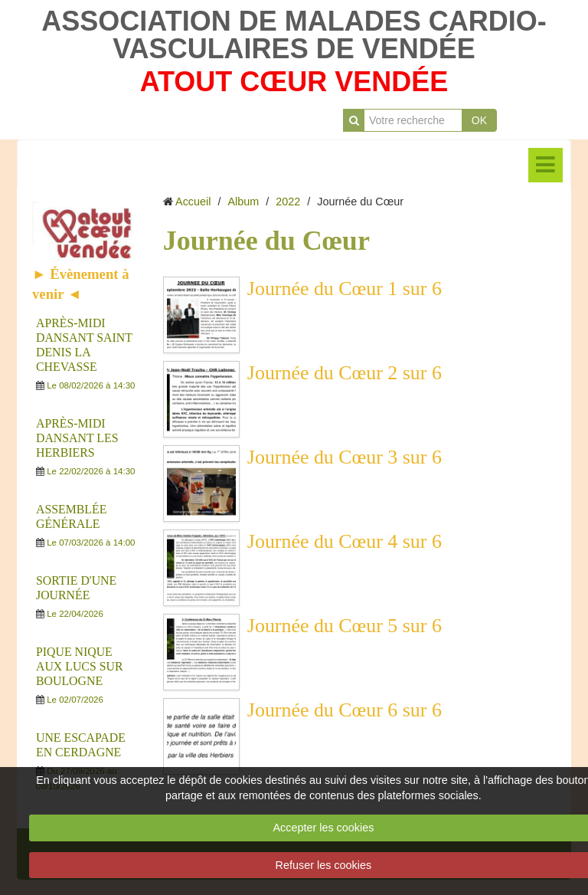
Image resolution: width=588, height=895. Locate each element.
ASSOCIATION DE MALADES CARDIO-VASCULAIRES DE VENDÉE (294, 35)
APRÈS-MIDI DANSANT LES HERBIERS (77, 438)
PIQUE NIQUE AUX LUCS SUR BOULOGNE (79, 666)
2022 (288, 202)
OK (479, 120)
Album (243, 202)
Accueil (193, 202)
